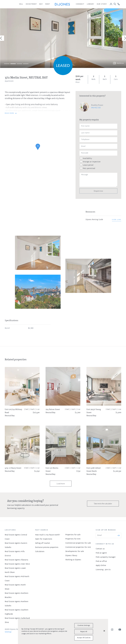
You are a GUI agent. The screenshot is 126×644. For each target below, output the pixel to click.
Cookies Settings (84, 626)
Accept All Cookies (84, 638)
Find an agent (101, 553)
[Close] (104, 631)
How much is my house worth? (48, 535)
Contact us (100, 549)
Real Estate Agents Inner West (17, 564)
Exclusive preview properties (47, 547)
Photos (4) (120, 63)
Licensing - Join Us (103, 570)
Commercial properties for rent (78, 547)
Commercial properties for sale (78, 543)
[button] (21, 4)
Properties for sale (73, 535)
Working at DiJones (73, 560)
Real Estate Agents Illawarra (16, 560)
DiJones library (71, 556)
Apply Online (101, 566)
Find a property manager (106, 557)
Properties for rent (73, 539)
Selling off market (43, 543)
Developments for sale (75, 551)
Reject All (84, 632)
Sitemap (8, 632)
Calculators (40, 552)
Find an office (101, 561)
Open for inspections (44, 539)
